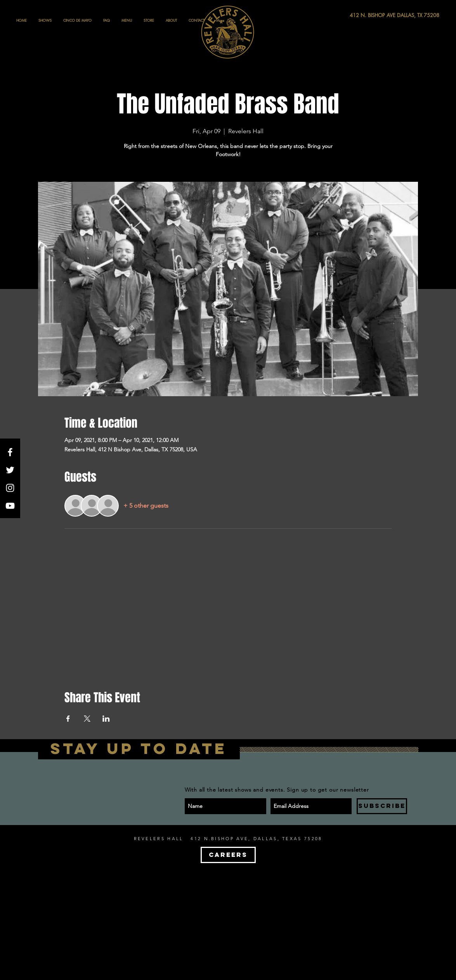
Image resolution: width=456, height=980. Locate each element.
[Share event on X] (87, 719)
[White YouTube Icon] (10, 506)
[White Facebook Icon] (10, 452)
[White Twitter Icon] (10, 470)
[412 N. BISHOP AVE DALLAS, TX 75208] (366, 15)
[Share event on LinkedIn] (106, 719)
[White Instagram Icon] (10, 488)
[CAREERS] (228, 855)
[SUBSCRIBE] (382, 806)
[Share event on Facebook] (68, 719)
